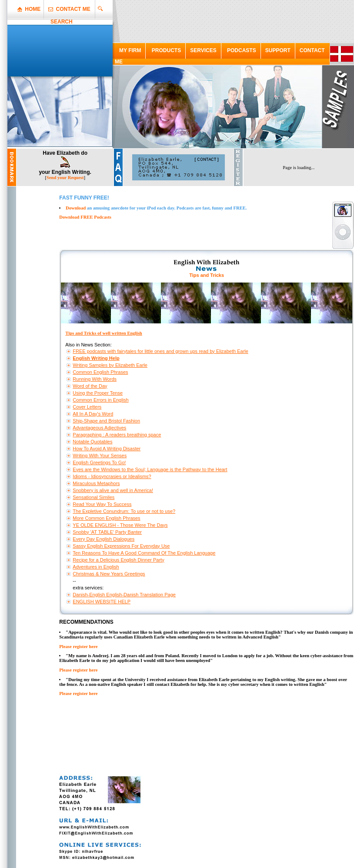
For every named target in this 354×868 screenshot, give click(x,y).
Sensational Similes (94, 497)
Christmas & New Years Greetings (109, 574)
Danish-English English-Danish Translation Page (124, 595)
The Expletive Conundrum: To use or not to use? (124, 511)
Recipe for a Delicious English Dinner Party (118, 560)
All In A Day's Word (93, 414)
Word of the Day (90, 386)
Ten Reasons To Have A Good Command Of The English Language (144, 553)
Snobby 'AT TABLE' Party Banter (107, 532)
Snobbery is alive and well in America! (113, 490)
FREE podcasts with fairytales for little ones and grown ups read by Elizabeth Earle (160, 351)
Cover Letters (87, 407)
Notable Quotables (92, 442)
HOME (33, 9)
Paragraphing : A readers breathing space (117, 435)
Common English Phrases (100, 372)
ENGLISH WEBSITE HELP (102, 602)
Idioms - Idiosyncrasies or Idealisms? (112, 476)
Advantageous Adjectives (99, 428)
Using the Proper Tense (98, 393)
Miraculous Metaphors (96, 483)
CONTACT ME (73, 9)
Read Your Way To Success (102, 504)
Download (76, 208)
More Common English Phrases (106, 518)
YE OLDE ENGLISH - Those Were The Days (120, 525)
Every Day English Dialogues (104, 539)
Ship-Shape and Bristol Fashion (106, 421)
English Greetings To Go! (99, 462)
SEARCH (62, 22)
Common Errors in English (100, 400)
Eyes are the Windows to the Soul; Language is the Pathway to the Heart (150, 469)
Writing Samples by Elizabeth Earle (110, 365)
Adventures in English (96, 567)
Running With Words (95, 379)
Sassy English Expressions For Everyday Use (121, 546)
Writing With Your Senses (100, 456)
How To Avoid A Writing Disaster (107, 449)
